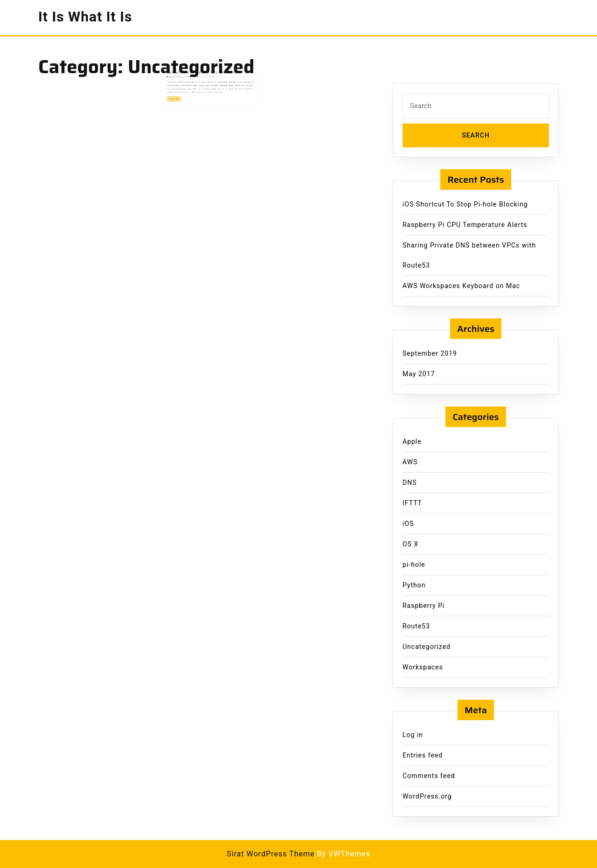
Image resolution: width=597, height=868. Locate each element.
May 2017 (419, 374)
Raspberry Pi (424, 606)
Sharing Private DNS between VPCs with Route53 (205, 74)
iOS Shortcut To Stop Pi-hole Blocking (465, 204)
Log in (413, 735)
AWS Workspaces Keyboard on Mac (461, 286)
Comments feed (429, 776)
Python (414, 585)
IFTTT (412, 503)
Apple (412, 442)
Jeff (193, 77)
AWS (410, 462)
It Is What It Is (85, 17)
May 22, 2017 (184, 77)
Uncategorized (427, 647)
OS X (410, 544)
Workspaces (423, 667)
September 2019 (430, 354)
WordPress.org (427, 796)
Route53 (416, 626)
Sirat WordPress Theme (271, 854)
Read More (185, 94)
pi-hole (414, 565)
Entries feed (423, 755)
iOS (408, 524)
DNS (410, 483)
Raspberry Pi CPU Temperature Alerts (465, 225)
